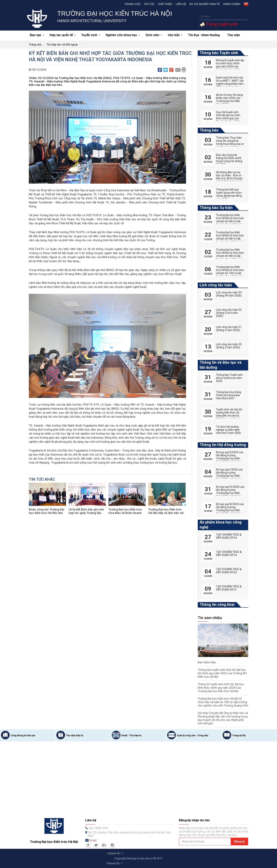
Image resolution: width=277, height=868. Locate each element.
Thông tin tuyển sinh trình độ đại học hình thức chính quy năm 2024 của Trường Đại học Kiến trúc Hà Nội (221, 688)
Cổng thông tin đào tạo (23, 735)
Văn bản (175, 35)
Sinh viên (154, 35)
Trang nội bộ (239, 735)
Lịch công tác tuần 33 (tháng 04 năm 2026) (229, 294)
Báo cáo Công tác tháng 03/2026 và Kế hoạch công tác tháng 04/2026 (229, 160)
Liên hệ (181, 4)
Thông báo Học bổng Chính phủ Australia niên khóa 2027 (229, 395)
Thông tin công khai (217, 605)
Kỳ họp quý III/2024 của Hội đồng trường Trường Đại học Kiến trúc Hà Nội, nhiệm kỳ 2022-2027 (230, 510)
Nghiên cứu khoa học (123, 35)
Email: (93, 840)
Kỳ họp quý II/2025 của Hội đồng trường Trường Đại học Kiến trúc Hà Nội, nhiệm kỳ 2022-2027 (230, 458)
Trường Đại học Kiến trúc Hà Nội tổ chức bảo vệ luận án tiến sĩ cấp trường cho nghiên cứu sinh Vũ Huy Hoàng (230, 239)
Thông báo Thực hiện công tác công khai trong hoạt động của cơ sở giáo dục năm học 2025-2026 (230, 144)
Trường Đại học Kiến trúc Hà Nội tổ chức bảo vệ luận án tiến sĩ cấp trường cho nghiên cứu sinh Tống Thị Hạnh (230, 256)
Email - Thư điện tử (131, 735)
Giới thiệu (165, 4)
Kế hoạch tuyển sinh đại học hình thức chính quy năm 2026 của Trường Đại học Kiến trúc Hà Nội (230, 66)
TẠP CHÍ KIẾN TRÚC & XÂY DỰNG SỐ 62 (229, 571)
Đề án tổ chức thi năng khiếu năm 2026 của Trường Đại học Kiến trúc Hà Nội (229, 99)
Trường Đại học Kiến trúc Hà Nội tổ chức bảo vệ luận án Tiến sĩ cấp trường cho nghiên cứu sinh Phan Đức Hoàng (230, 273)
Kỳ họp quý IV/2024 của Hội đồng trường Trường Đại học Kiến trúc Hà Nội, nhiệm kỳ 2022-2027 (230, 493)
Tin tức (149, 4)
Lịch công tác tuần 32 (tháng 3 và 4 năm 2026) (229, 313)
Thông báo (209, 130)
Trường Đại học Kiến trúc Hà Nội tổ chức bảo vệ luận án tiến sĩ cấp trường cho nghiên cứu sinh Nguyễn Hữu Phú (230, 221)
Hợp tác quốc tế (63, 35)
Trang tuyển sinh (222, 24)
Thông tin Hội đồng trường (223, 445)
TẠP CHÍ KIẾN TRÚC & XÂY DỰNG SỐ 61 (229, 588)
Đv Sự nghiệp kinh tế (205, 4)
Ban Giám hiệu (207, 662)
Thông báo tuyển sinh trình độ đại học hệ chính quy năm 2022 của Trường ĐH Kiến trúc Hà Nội (222, 673)
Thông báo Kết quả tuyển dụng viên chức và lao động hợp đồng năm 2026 (229, 194)
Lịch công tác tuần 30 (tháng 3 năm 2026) (229, 346)
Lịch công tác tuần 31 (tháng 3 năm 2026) (229, 329)
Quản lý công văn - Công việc (193, 735)
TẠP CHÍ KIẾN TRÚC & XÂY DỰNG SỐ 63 (229, 553)
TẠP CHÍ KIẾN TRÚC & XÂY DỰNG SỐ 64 (229, 536)
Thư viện (234, 35)
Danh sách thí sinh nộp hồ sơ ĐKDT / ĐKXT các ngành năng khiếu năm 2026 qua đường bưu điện (230, 84)
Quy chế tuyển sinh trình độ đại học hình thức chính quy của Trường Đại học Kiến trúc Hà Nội (228, 118)
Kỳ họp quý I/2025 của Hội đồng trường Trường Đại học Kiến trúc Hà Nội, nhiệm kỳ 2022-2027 (229, 476)
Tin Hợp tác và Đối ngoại (62, 45)
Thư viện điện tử (75, 735)
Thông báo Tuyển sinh (219, 53)
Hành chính (232, 4)
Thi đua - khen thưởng (204, 35)
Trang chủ (132, 4)
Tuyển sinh (91, 35)
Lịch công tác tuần (216, 285)
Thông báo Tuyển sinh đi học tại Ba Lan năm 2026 (229, 378)
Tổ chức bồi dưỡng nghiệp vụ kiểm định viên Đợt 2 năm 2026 (228, 430)
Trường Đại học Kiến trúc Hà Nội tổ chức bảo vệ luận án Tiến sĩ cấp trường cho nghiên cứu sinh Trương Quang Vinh (223, 702)
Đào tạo (37, 35)
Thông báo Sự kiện (216, 208)
